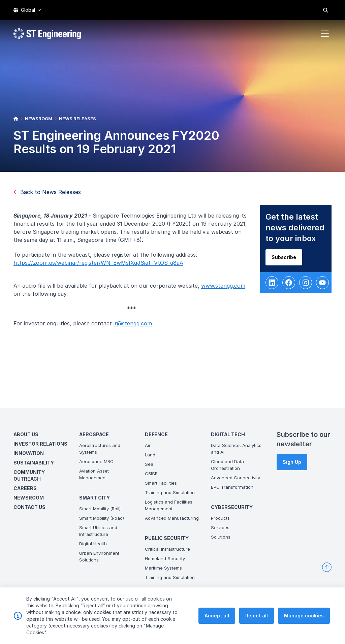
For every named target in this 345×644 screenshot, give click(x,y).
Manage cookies (304, 621)
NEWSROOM (39, 119)
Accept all (217, 621)
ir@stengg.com (135, 325)
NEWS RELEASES (77, 119)
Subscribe (286, 259)
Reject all (257, 621)
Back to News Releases (47, 192)
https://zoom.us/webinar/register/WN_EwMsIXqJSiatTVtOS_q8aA (100, 265)
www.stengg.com (225, 288)
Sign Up (292, 462)
